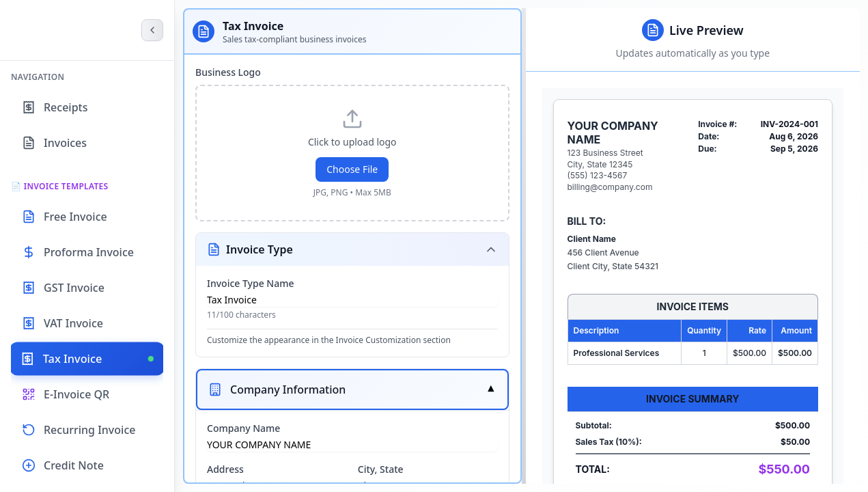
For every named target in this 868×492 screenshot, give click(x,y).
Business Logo (228, 72)
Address (225, 469)
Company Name (243, 428)
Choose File (352, 169)
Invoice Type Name (251, 283)
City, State (381, 469)
